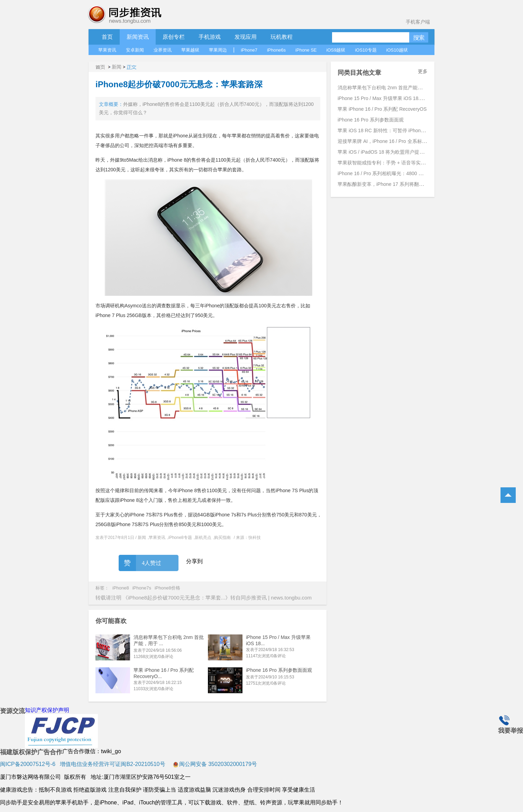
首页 (107, 37)
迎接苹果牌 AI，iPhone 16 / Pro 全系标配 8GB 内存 (393, 141)
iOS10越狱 (397, 50)
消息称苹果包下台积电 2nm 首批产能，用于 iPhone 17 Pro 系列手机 (411, 88)
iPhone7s (142, 588)
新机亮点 (203, 538)
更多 (423, 71)
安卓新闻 (135, 50)
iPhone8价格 (167, 588)
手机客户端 (418, 22)
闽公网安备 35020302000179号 (215, 764)
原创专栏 (174, 37)
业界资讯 (163, 50)
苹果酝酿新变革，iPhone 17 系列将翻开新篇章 (388, 184)
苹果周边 (218, 50)
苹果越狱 (190, 50)
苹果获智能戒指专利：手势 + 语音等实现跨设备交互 (394, 163)
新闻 (117, 67)
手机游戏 (210, 37)
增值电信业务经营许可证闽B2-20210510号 (112, 764)
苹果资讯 (107, 50)
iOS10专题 (366, 50)
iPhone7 (249, 50)
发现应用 (246, 37)
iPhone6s (276, 50)
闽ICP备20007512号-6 (28, 764)
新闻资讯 (138, 37)
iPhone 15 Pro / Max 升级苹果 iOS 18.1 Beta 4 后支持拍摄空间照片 (410, 98)
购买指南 (222, 538)
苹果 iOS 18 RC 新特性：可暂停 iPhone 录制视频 (391, 130)
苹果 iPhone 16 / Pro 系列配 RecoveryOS (382, 109)
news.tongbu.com (291, 598)
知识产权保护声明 (47, 710)
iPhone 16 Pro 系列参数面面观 (279, 670)
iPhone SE (306, 50)
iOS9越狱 (336, 50)
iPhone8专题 (180, 538)
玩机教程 (282, 37)
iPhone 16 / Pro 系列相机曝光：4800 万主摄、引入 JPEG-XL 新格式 (411, 173)
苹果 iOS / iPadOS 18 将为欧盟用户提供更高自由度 (393, 152)
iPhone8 (121, 588)
